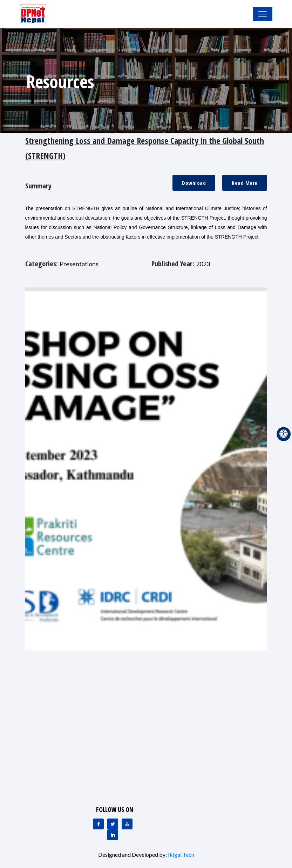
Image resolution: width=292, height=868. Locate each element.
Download (194, 183)
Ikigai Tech (181, 854)
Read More (245, 183)
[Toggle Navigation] (263, 14)
